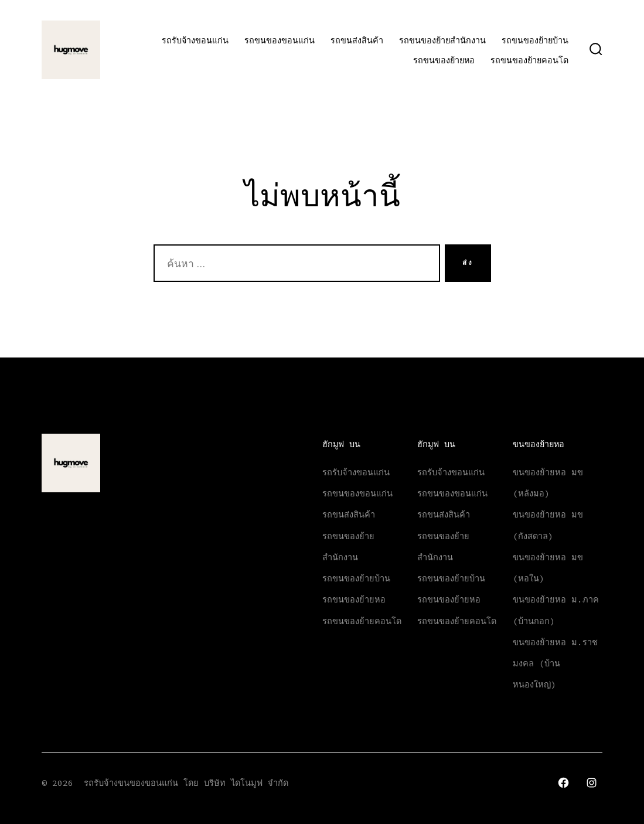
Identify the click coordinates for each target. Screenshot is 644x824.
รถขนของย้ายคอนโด (529, 60)
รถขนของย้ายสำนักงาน (442, 40)
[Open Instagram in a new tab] (592, 783)
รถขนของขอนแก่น (280, 40)
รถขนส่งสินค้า (357, 40)
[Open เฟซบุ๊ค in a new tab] (563, 783)
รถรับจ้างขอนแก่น (195, 40)
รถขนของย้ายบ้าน (535, 40)
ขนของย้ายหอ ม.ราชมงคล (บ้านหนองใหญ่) (555, 664)
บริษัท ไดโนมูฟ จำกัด (246, 783)
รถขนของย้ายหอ (444, 60)
